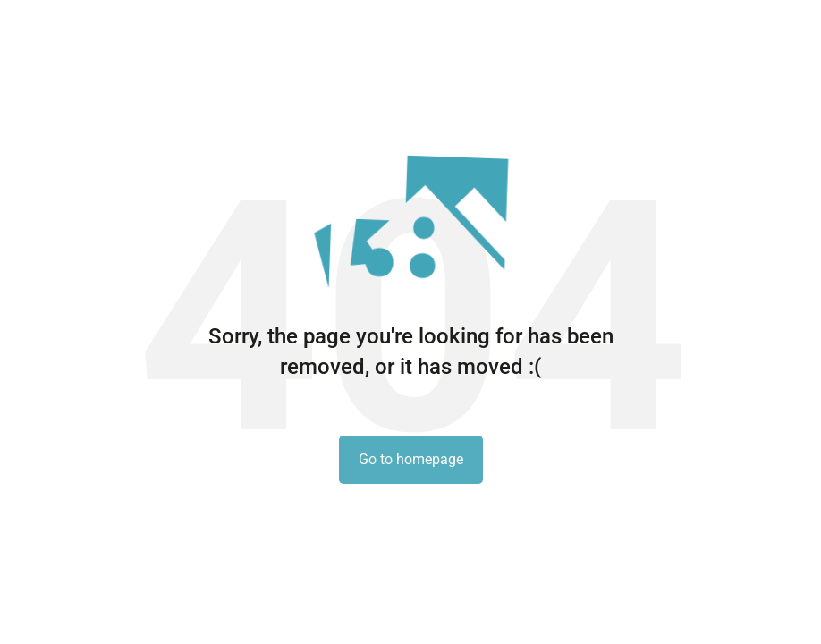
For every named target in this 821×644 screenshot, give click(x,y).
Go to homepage (411, 459)
